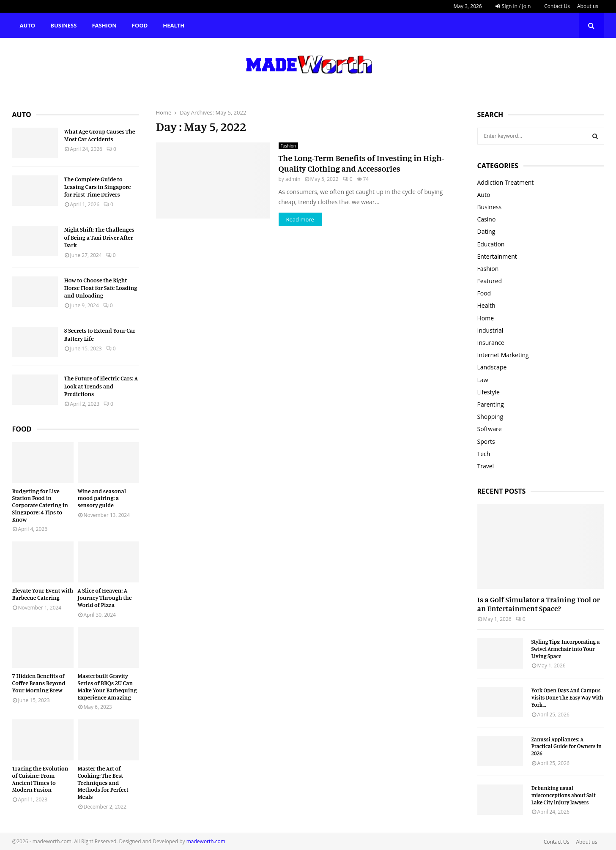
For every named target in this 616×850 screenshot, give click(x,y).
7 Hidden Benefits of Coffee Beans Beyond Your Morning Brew (39, 683)
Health (174, 25)
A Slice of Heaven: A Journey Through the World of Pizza (105, 597)
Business (63, 25)
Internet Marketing (503, 355)
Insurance (491, 343)
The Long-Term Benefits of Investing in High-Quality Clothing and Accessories (361, 163)
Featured (490, 281)
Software (490, 429)
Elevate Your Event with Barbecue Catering (43, 594)
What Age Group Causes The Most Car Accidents (100, 135)
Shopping (490, 417)
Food (140, 25)
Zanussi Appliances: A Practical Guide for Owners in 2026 (567, 746)
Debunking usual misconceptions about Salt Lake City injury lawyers (564, 795)
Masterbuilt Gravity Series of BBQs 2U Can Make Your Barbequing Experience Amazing (107, 686)
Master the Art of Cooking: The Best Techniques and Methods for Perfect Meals (103, 782)
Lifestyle (489, 392)
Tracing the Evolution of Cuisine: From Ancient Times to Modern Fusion (40, 779)
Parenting (491, 404)
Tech (484, 454)
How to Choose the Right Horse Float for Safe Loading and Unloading (101, 288)
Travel (486, 466)
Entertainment (497, 256)
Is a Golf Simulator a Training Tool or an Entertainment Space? (539, 604)
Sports (486, 441)
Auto (28, 25)
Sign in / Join (513, 6)
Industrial (490, 330)
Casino (487, 219)
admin (293, 179)
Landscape (492, 367)
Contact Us (557, 6)
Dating (486, 231)
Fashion (104, 25)
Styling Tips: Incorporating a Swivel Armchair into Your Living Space (566, 649)
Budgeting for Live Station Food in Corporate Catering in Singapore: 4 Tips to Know (40, 505)
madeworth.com (206, 841)
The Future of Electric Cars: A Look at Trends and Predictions (101, 386)
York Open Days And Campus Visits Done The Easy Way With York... (567, 697)
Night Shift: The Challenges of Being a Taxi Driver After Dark (99, 237)
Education (491, 244)
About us (588, 6)
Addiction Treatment (506, 182)
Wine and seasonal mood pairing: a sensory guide (102, 498)
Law (483, 380)
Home (486, 318)
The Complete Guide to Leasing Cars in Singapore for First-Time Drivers (98, 187)
